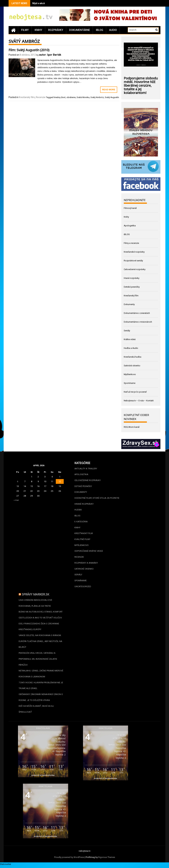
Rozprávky (56, 30)
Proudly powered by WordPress (69, 859)
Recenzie (41, 97)
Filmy (25, 30)
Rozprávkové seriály (133, 261)
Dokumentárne (80, 30)
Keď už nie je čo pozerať (135, 392)
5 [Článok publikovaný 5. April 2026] (60, 477)
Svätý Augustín (112, 97)
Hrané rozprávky (132, 278)
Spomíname (130, 383)
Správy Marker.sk (35, 595)
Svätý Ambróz (97, 97)
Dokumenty (129, 304)
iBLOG (100, 30)
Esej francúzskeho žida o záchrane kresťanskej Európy (39, 628)
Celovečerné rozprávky (135, 269)
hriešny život (60, 97)
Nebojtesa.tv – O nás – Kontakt (139, 401)
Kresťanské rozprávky (134, 252)
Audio (113, 30)
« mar (16, 500)
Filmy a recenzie (131, 243)
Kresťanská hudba (133, 357)
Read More (109, 90)
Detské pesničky (132, 287)
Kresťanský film (27, 97)
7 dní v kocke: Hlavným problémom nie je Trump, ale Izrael (41, 687)
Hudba (78, 510)
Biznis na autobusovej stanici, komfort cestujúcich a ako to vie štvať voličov (41, 616)
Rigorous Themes (107, 859)
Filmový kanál (130, 208)
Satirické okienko (132, 366)
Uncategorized (83, 587)
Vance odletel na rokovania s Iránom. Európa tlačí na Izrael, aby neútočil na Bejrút (40, 643)
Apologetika (130, 226)
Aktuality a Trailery (86, 469)
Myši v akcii (39, 3)
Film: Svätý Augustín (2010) (29, 50)
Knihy (38, 30)
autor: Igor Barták (50, 55)
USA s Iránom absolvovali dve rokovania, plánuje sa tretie (35, 604)
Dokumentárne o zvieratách (137, 313)
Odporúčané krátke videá (89, 552)
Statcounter (6, 866)
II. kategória (81, 522)
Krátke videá (130, 339)
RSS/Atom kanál (132, 427)
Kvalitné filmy (82, 540)
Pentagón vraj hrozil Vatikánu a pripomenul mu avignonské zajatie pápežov (38, 660)
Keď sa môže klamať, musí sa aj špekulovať (36, 711)
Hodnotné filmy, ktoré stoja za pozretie (97, 498)
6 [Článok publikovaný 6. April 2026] (18, 481)
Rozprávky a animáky (86, 564)
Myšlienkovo (130, 374)
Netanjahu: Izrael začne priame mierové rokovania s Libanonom (41, 675)
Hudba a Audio (131, 348)
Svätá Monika (83, 97)
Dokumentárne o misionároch (138, 322)
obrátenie (71, 97)
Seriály (127, 331)
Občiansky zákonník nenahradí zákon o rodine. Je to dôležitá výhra (41, 699)
